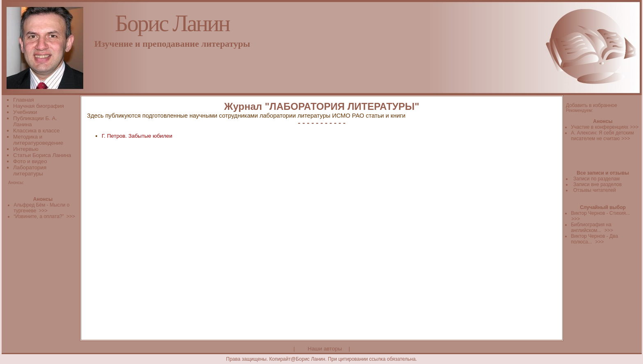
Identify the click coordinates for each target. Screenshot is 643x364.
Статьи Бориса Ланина (42, 155)
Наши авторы (325, 349)
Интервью (26, 149)
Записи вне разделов (597, 184)
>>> (634, 127)
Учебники (25, 112)
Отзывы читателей (595, 190)
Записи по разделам (596, 179)
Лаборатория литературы (30, 171)
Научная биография (39, 106)
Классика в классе (36, 131)
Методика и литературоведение (38, 140)
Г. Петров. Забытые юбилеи (137, 136)
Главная (24, 100)
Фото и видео (30, 161)
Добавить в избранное (592, 105)
